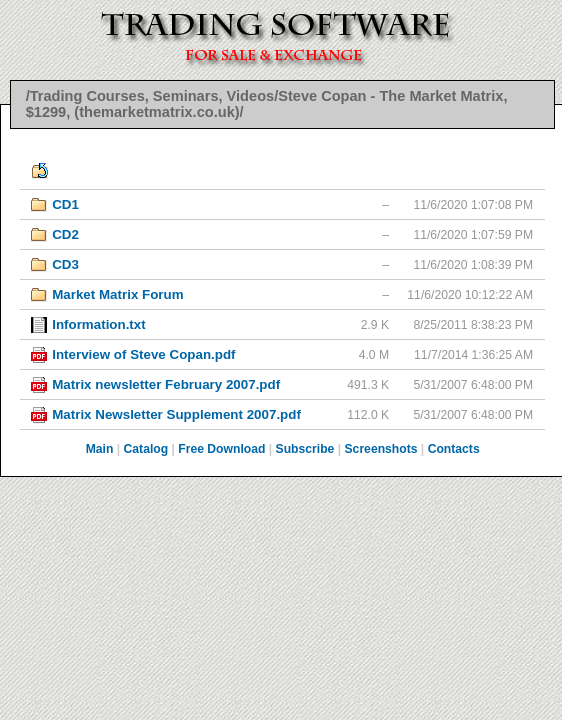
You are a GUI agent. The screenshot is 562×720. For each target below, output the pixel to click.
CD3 (65, 264)
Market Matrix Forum (117, 294)
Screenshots (381, 449)
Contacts (454, 449)
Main (100, 449)
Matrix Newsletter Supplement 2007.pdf (176, 414)
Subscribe (305, 449)
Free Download (221, 449)
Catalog (146, 449)
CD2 (65, 234)
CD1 (65, 204)
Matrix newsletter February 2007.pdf (166, 384)
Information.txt (99, 324)
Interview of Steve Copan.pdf (143, 354)
